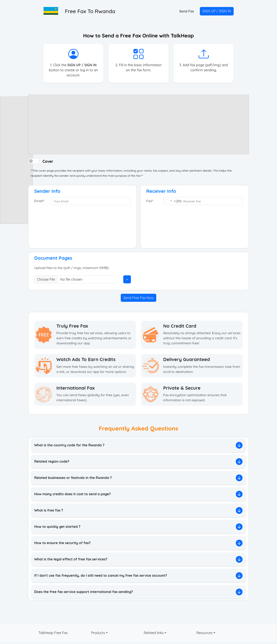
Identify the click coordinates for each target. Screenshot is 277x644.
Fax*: (150, 201)
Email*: (39, 201)
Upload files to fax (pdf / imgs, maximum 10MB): (72, 268)
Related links (154, 633)
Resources (205, 633)
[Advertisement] (16, 160)
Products (98, 633)
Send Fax (186, 11)
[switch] (34, 161)
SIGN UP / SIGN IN (217, 11)
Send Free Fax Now (138, 298)
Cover (48, 161)
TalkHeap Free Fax (53, 633)
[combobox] (173, 201)
